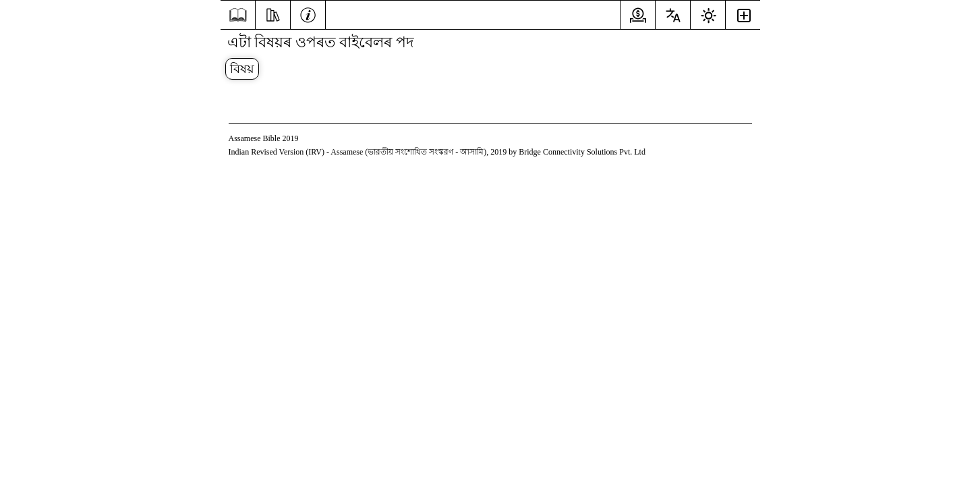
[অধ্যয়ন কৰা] (273, 13)
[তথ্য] (308, 13)
